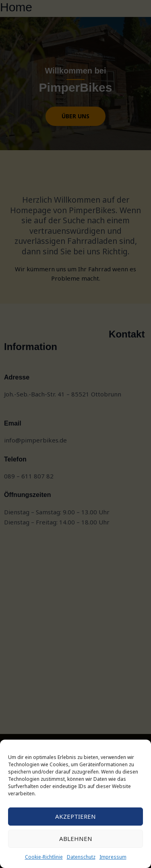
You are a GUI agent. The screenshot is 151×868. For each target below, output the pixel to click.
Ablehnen (76, 839)
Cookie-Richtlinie (44, 857)
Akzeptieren (75, 816)
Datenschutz (81, 857)
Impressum (113, 857)
